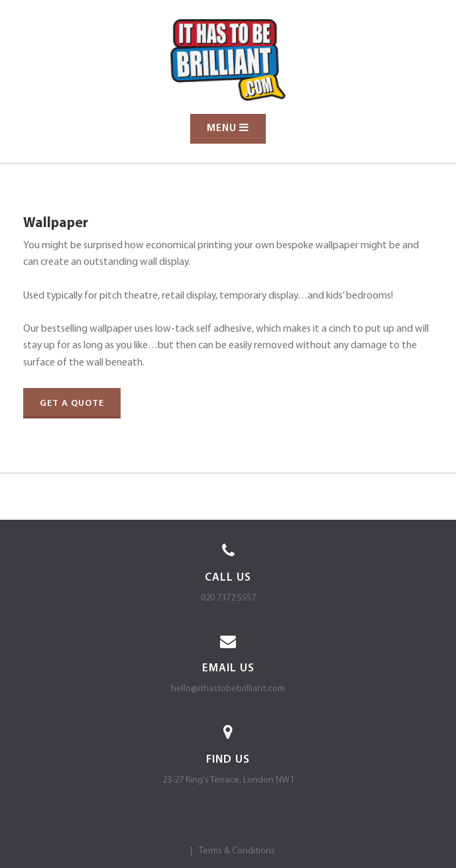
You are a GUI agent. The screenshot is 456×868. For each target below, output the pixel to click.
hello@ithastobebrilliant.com (228, 689)
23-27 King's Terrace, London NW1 (228, 780)
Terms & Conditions (237, 851)
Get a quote (72, 404)
